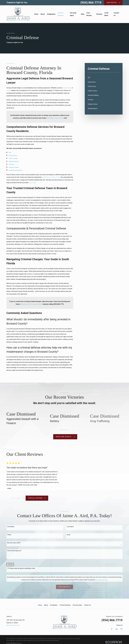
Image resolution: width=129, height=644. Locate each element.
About (46, 604)
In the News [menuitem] (106, 14)
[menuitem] (104, 78)
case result (32, 183)
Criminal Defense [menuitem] (61, 14)
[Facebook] (112, 628)
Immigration (54, 604)
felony (8, 90)
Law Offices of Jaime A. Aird (51, 177)
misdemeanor (67, 88)
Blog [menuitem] (83, 14)
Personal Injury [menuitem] (73, 14)
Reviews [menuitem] (99, 14)
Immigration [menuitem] (51, 14)
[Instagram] (122, 628)
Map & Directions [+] (13, 625)
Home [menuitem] (36, 14)
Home (40, 604)
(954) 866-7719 (91, 3)
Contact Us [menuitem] (116, 14)
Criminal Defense (65, 604)
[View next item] (72, 430)
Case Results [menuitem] (89, 14)
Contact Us (87, 604)
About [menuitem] (43, 14)
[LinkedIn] (117, 628)
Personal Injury (77, 604)
